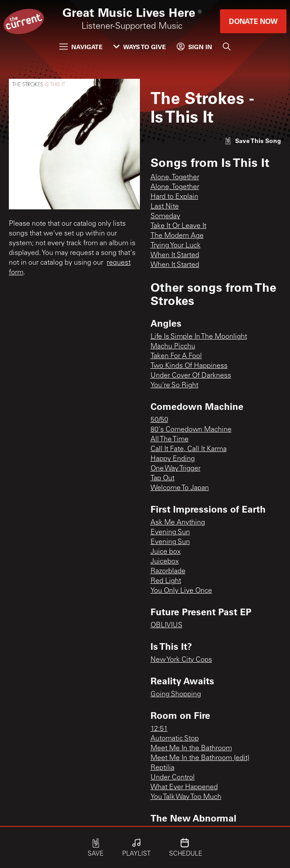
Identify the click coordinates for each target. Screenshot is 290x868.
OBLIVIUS (166, 625)
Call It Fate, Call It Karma (189, 449)
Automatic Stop (175, 739)
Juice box (166, 552)
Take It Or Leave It (178, 226)
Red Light (166, 581)
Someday (165, 216)
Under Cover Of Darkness (191, 376)
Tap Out (162, 478)
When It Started (175, 255)
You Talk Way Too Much (186, 797)
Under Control (173, 778)
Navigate (81, 47)
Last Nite (165, 207)
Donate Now (253, 21)
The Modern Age (177, 236)
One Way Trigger (176, 469)
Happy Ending (173, 459)
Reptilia (162, 768)
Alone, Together (175, 177)
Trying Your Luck (176, 246)
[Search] (227, 46)
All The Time (170, 440)
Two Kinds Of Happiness (189, 366)
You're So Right (174, 386)
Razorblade (168, 571)
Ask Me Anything (178, 523)
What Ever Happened (184, 787)
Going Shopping (176, 694)
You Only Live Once (181, 591)
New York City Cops (181, 660)
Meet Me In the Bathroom (191, 748)
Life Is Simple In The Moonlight (199, 337)
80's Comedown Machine (191, 430)
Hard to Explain (174, 197)
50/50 (159, 420)
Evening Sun (170, 532)
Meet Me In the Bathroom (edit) (200, 758)
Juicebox (165, 562)
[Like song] (253, 141)
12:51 (159, 729)
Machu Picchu (173, 347)
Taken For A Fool (176, 356)
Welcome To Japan (180, 488)
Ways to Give (140, 47)
